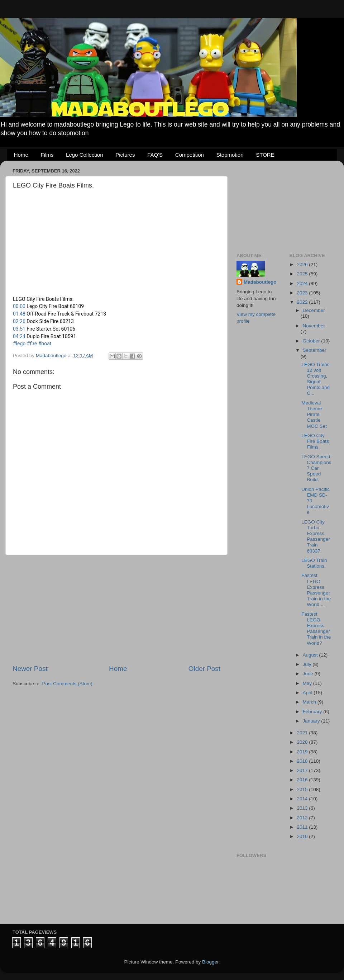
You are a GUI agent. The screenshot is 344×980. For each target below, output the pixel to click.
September (315, 350)
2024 (303, 283)
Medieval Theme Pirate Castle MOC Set (314, 415)
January (312, 721)
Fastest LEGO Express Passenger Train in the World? (316, 629)
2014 (303, 799)
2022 (303, 302)
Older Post (204, 669)
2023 (303, 293)
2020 (303, 742)
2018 (303, 761)
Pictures (125, 155)
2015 (303, 789)
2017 (303, 770)
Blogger (210, 962)
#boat (45, 344)
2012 (303, 818)
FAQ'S (155, 155)
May (308, 683)
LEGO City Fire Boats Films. (315, 441)
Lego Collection (84, 155)
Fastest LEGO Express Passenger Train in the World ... (316, 590)
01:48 (19, 314)
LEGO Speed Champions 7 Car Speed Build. (316, 468)
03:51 (19, 329)
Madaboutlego (260, 282)
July (308, 664)
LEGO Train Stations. (314, 563)
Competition (190, 155)
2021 (303, 733)
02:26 (19, 321)
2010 (303, 836)
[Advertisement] (116, 610)
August (311, 655)
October (312, 341)
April (308, 693)
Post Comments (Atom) (67, 684)
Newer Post (30, 669)
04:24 (19, 336)
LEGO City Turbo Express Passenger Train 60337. (316, 536)
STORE (265, 155)
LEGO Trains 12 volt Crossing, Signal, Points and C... (316, 379)
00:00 (19, 306)
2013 (303, 808)
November (314, 326)
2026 (303, 264)
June (309, 674)
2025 (303, 274)
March (310, 702)
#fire (32, 344)
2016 (303, 780)
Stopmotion (230, 155)
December (314, 310)
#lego (19, 344)
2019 (303, 752)
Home (21, 155)
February (313, 712)
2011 (303, 827)
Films (47, 155)
